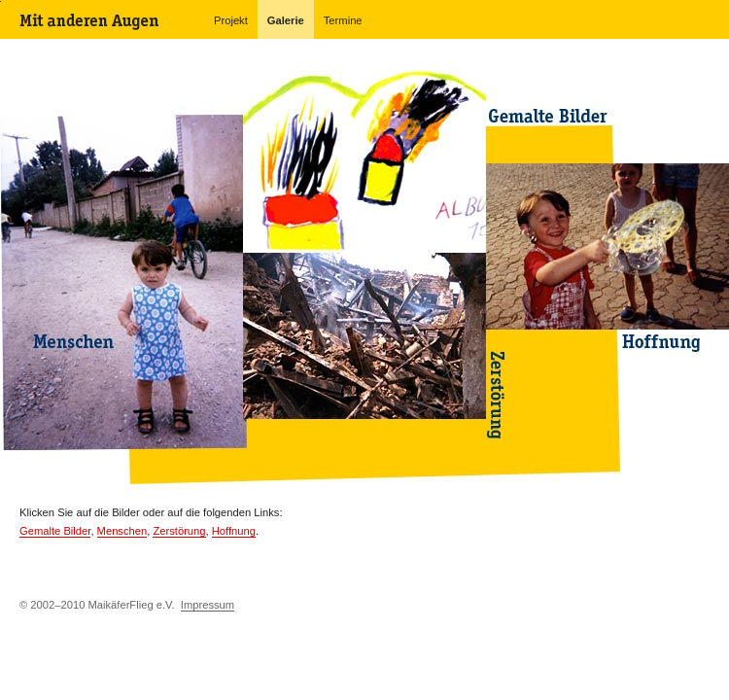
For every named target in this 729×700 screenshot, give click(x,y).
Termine (343, 20)
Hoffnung (234, 531)
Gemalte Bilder (55, 531)
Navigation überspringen (0, 1)
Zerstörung (179, 531)
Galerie (286, 20)
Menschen (122, 531)
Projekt (231, 20)
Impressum (208, 605)
